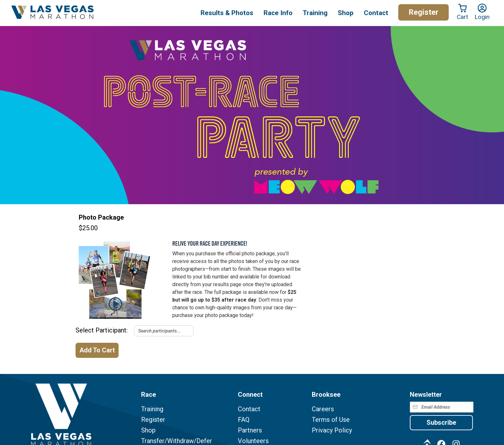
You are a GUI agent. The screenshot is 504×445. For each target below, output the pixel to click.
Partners (250, 430)
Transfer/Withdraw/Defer (177, 441)
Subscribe (441, 422)
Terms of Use (331, 420)
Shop (346, 13)
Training (152, 409)
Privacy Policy (332, 430)
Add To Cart (97, 350)
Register (423, 12)
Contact (249, 409)
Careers (323, 409)
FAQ (244, 420)
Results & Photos (227, 13)
